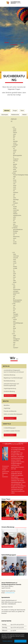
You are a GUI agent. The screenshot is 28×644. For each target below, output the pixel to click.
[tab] (7, 111)
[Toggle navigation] (6, 6)
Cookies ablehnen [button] (8, 641)
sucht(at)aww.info (10, 593)
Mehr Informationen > (9, 396)
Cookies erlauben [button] (20, 641)
